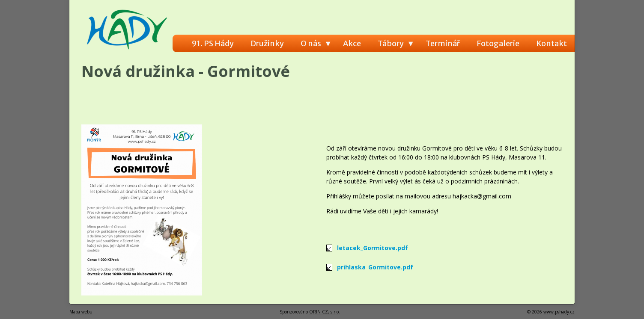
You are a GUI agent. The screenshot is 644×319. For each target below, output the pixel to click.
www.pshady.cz (559, 312)
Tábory (391, 43)
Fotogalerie (498, 43)
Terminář (443, 43)
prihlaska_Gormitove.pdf (375, 267)
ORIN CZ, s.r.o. (325, 312)
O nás (311, 43)
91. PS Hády (213, 43)
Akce (352, 43)
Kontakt (552, 43)
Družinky (267, 43)
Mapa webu (81, 312)
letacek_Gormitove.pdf (373, 248)
